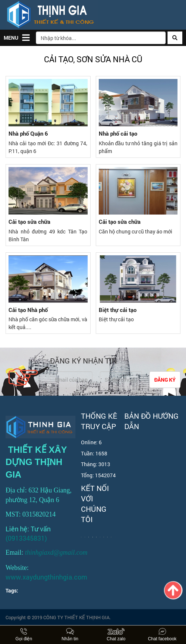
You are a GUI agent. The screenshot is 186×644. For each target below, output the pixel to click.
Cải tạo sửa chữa (29, 222)
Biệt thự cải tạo (118, 310)
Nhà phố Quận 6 (28, 134)
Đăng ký (165, 380)
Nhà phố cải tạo (118, 134)
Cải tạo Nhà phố (28, 310)
